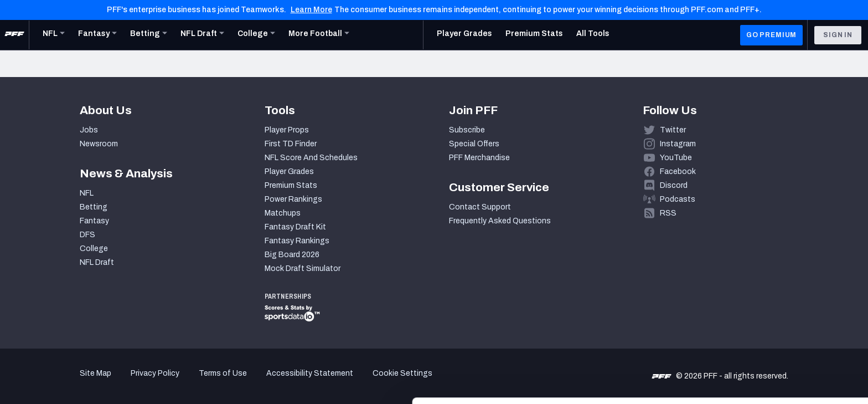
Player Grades (289, 172)
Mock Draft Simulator (303, 269)
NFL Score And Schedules (311, 158)
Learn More (311, 10)
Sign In (838, 35)
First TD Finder (291, 144)
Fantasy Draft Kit (295, 227)
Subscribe (467, 130)
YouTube (676, 158)
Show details (171, 382)
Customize (776, 340)
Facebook (678, 172)
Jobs (89, 130)
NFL (87, 193)
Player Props (287, 130)
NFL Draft (97, 262)
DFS (87, 235)
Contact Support (480, 207)
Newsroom (99, 144)
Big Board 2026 (292, 255)
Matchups (283, 213)
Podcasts (678, 199)
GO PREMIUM (771, 35)
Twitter (673, 130)
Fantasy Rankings (297, 241)
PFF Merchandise (479, 158)
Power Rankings (293, 199)
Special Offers (474, 144)
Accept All (776, 304)
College (94, 249)
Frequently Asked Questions (500, 221)
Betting (94, 207)
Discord (674, 185)
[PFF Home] (14, 35)
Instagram (678, 144)
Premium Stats (291, 185)
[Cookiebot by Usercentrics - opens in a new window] (72, 382)
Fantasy (94, 221)
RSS (668, 213)
